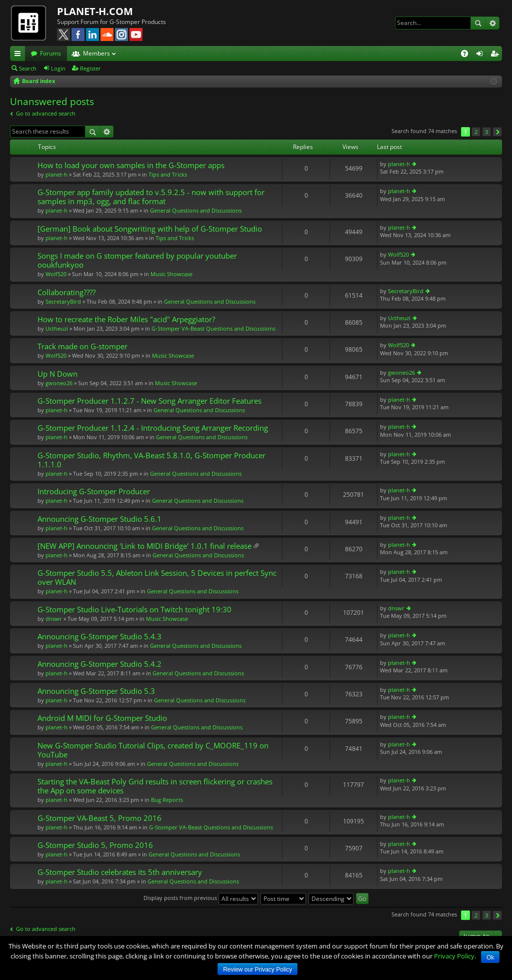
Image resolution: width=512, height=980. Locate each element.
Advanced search (492, 23)
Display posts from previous (201, 898)
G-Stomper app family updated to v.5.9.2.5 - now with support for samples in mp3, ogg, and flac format (151, 197)
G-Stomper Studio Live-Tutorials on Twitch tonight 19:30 (134, 610)
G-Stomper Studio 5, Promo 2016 (95, 845)
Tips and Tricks (168, 174)
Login (58, 68)
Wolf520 (56, 274)
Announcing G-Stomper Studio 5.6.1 (99, 519)
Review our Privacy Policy (257, 969)
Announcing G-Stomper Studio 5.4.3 (99, 637)
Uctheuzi (57, 328)
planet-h (56, 174)
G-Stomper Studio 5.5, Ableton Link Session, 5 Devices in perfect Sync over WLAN (157, 578)
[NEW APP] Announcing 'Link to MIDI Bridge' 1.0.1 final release (144, 546)
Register (90, 68)
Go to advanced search (46, 113)
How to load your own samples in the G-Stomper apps (131, 165)
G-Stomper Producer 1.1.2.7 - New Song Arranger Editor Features (149, 401)
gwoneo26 (59, 383)
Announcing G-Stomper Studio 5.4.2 (99, 664)
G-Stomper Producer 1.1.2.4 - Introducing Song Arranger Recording (153, 428)
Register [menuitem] (496, 55)
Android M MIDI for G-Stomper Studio (102, 718)
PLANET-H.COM (95, 11)
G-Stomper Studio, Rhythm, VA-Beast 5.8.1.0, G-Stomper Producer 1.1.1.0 (151, 460)
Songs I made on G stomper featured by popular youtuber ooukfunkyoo (137, 260)
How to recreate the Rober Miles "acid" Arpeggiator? (126, 319)
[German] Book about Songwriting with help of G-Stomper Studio (150, 229)
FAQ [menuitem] (468, 55)
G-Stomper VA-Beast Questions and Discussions (213, 328)
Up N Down (57, 374)
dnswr (54, 619)
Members (96, 53)
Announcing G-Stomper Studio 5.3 (96, 691)
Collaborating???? (66, 292)
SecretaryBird (63, 301)
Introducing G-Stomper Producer (94, 492)
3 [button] (486, 132)
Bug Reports (167, 800)
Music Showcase (171, 274)
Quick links (19, 55)
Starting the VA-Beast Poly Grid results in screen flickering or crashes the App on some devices (155, 786)
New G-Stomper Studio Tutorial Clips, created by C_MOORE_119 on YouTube (153, 750)
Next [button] (497, 132)
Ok (490, 957)
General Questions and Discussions (196, 210)
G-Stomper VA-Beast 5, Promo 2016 (99, 818)
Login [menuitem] (481, 55)
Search (478, 23)
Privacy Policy (454, 956)
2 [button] (476, 132)
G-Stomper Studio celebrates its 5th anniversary (120, 872)
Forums (50, 53)
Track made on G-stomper (82, 346)
